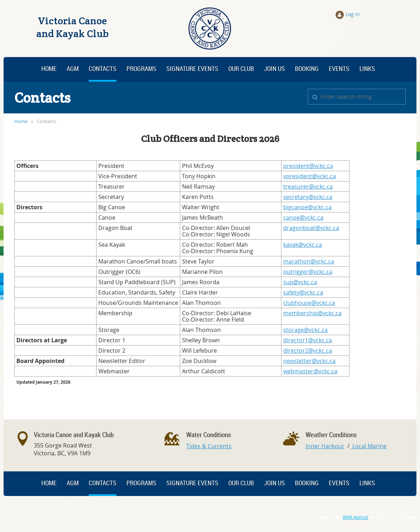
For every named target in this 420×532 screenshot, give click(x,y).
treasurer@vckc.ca (308, 186)
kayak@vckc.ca (303, 245)
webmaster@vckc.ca (310, 371)
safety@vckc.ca (303, 292)
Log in (353, 14)
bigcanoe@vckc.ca (307, 207)
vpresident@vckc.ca (310, 176)
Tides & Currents (209, 446)
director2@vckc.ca (308, 351)
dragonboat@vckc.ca (311, 228)
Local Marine (369, 446)
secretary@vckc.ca (308, 197)
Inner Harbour (325, 446)
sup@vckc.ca (300, 282)
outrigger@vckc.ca (308, 272)
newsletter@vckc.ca (309, 361)
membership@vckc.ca (312, 313)
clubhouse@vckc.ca (309, 303)
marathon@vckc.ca (309, 261)
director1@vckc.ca (308, 340)
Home (21, 121)
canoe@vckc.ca (303, 218)
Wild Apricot (356, 517)
